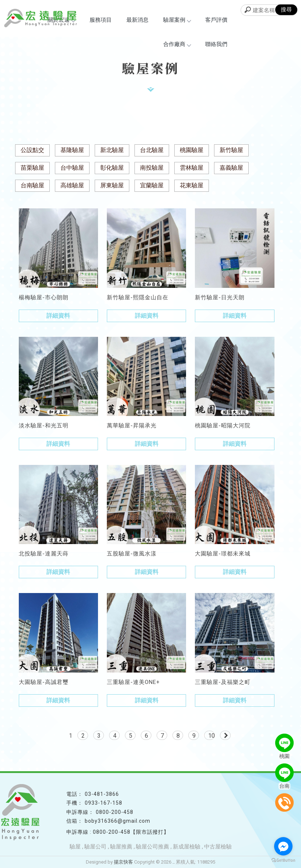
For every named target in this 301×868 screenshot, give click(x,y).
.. (174, 862)
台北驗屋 (152, 150)
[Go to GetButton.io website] (283, 860)
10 (211, 736)
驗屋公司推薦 (153, 847)
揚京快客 (123, 862)
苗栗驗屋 (32, 168)
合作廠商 (177, 44)
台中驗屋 (72, 168)
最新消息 (137, 20)
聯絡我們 (216, 44)
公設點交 (32, 150)
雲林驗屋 (192, 168)
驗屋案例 (177, 20)
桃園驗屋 (192, 150)
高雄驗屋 (72, 185)
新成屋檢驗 (187, 847)
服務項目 (101, 20)
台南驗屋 (32, 185)
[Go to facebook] (283, 846)
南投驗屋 (152, 168)
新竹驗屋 (231, 150)
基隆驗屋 (72, 150)
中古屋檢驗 (218, 847)
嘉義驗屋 (231, 168)
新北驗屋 (112, 150)
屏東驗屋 (112, 185)
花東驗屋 (192, 185)
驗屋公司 (95, 847)
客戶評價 (216, 20)
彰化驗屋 (112, 168)
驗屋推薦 (121, 847)
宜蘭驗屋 (152, 185)
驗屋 (75, 847)
